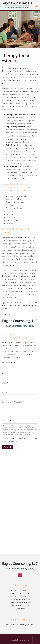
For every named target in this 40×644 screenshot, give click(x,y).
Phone (4, 392)
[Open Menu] (36, 5)
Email (5, 383)
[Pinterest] (20, 575)
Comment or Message (13, 402)
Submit (7, 447)
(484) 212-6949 (8, 334)
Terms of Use (9, 420)
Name (5, 373)
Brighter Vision (26, 640)
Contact (8, 314)
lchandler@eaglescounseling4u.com (18, 337)
